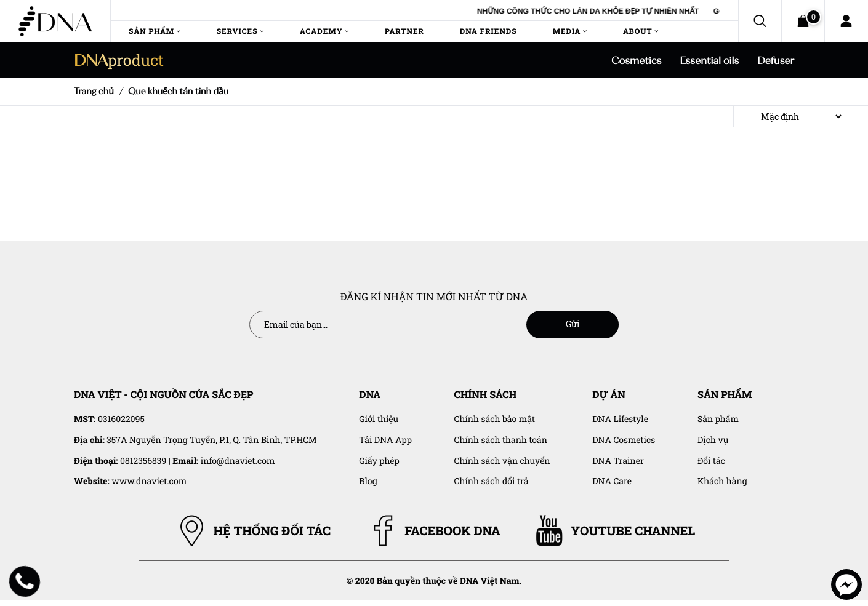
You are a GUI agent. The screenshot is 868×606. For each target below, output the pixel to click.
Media (569, 31)
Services (240, 31)
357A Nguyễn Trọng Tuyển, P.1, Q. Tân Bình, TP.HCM (211, 440)
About (640, 31)
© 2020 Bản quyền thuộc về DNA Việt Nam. (434, 580)
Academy (324, 31)
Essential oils (710, 60)
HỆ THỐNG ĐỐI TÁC (253, 531)
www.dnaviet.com (149, 481)
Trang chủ (94, 91)
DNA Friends (488, 31)
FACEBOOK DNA (434, 531)
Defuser (776, 60)
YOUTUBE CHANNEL (614, 531)
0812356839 (143, 460)
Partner (404, 31)
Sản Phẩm (155, 31)
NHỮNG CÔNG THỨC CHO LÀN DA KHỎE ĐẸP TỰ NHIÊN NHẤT (608, 11)
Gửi (573, 324)
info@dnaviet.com (238, 460)
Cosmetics (636, 60)
